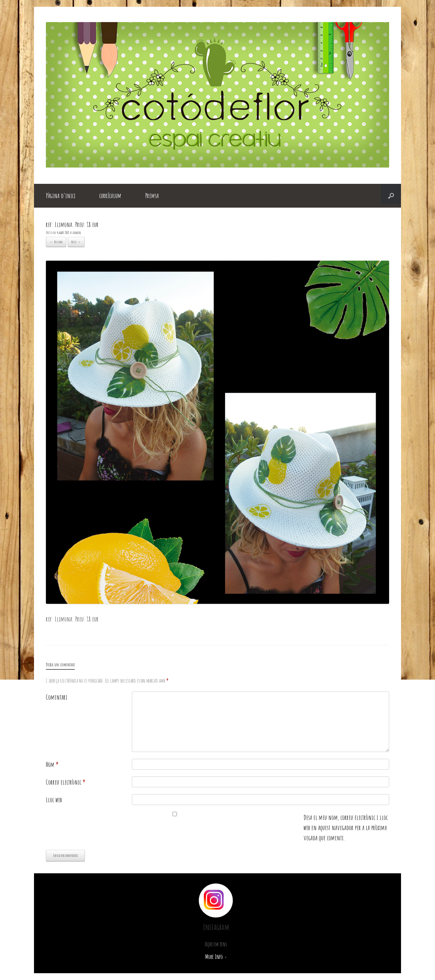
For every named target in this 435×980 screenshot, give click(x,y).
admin (77, 233)
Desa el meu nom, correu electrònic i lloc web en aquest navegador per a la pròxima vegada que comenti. (346, 828)
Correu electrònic (66, 782)
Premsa (152, 196)
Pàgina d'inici (61, 196)
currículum (110, 196)
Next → (76, 242)
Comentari (57, 697)
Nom (52, 764)
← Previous (56, 242)
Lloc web (54, 800)
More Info (216, 957)
